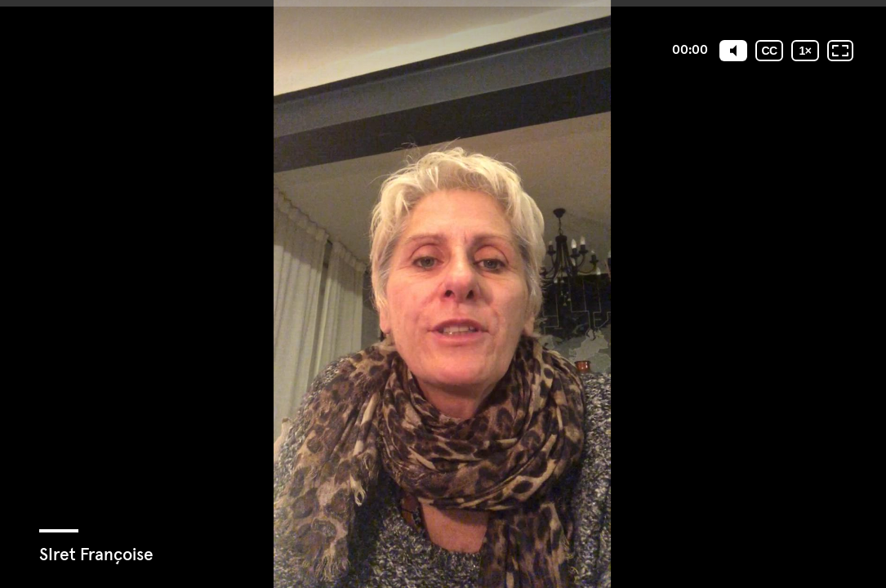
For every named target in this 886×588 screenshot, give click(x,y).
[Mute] (733, 51)
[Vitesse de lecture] (805, 51)
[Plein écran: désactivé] (840, 51)
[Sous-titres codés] (769, 51)
